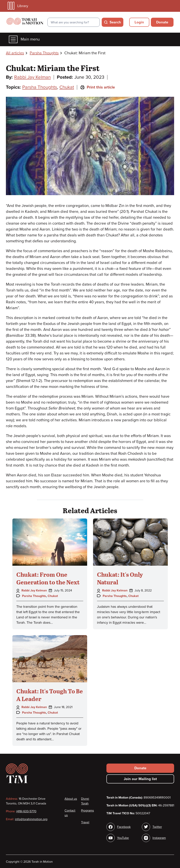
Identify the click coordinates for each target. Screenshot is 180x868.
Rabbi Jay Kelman (32, 77)
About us (71, 799)
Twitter (157, 827)
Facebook (124, 827)
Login (139, 22)
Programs (87, 811)
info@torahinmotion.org (31, 819)
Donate (162, 22)
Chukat (67, 87)
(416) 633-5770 (26, 811)
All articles (15, 53)
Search (115, 22)
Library (18, 6)
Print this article (97, 87)
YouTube (123, 838)
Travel (85, 822)
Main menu (24, 39)
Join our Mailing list (140, 779)
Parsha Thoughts (44, 53)
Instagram (159, 838)
